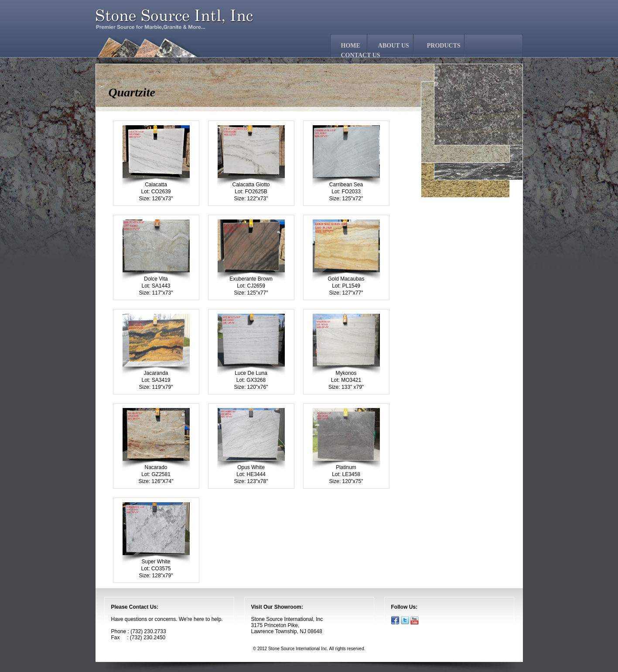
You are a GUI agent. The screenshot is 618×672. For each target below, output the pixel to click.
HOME (351, 46)
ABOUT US (394, 46)
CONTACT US (361, 55)
